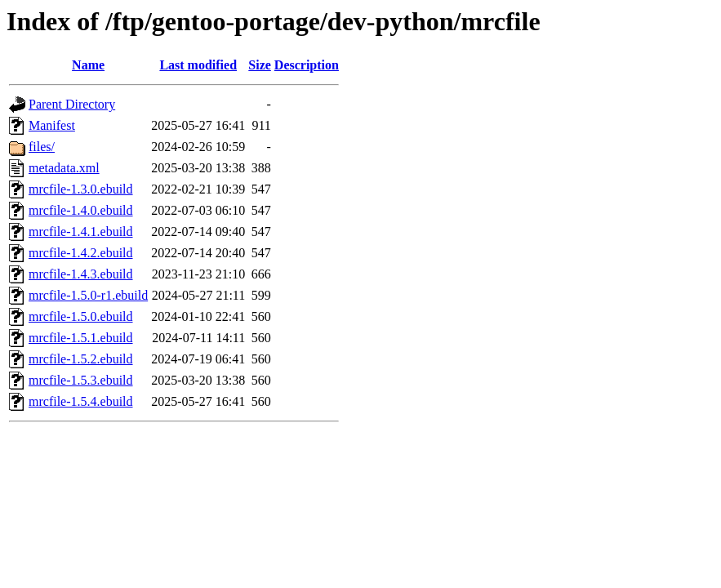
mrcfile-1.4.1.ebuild (81, 232)
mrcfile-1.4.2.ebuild (81, 253)
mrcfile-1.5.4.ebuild (81, 401)
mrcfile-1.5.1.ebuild (81, 338)
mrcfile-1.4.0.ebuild (81, 210)
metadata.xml (64, 168)
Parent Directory (72, 104)
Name (88, 65)
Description (307, 65)
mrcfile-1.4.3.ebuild (81, 274)
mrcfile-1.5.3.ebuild (81, 380)
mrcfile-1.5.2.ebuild (81, 359)
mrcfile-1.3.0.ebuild (81, 189)
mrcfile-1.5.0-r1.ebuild (88, 295)
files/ (42, 147)
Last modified (198, 65)
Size (260, 65)
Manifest (52, 125)
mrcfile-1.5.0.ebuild (81, 316)
